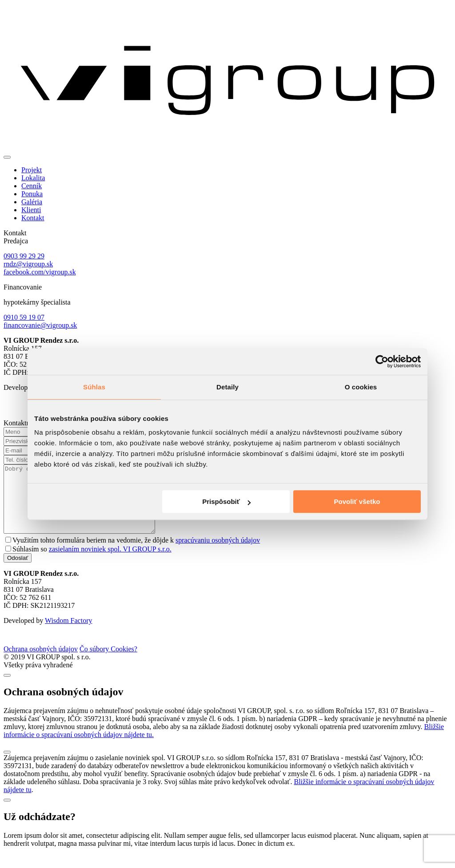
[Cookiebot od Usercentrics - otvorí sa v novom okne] (382, 361)
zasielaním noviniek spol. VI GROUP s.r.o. (110, 562)
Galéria (32, 202)
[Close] (7, 689)
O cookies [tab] (361, 387)
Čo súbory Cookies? (108, 662)
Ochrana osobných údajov (41, 662)
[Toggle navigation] (7, 157)
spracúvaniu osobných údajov (218, 553)
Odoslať (18, 571)
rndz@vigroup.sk (28, 264)
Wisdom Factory (68, 634)
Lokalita (33, 178)
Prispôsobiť (226, 501)
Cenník (32, 186)
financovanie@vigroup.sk (40, 325)
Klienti (31, 210)
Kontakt (33, 218)
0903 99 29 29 (24, 256)
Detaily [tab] (227, 387)
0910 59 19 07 (24, 317)
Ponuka (32, 194)
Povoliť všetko (357, 501)
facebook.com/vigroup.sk (40, 272)
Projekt (32, 170)
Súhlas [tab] (94, 387)
